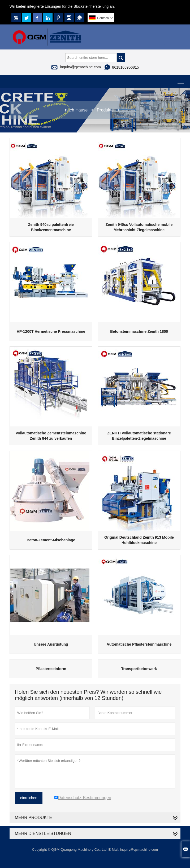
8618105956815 (125, 67)
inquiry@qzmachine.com (80, 67)
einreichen (29, 798)
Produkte (105, 110)
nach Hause (76, 110)
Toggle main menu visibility (181, 80)
